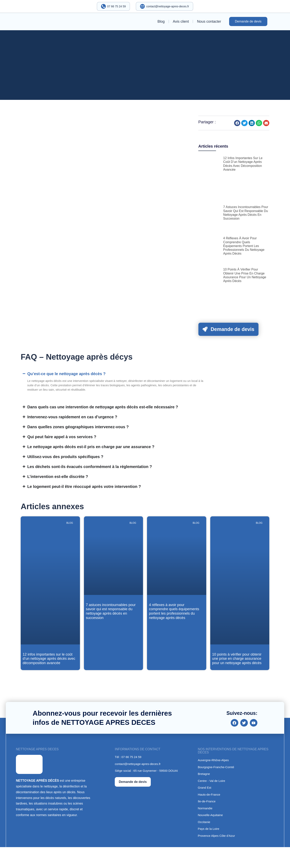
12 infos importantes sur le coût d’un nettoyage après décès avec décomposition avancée (49, 659)
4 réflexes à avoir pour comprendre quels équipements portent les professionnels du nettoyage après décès (244, 246)
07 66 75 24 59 (116, 6)
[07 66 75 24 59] (103, 6)
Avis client (181, 21)
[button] (237, 123)
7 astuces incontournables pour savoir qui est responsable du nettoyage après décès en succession (111, 611)
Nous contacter (209, 21)
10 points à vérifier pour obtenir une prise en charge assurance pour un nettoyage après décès (237, 659)
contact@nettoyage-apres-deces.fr (168, 6)
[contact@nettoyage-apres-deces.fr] (143, 6)
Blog (161, 21)
